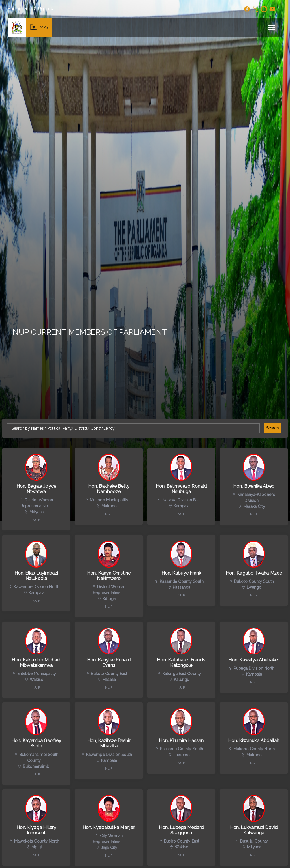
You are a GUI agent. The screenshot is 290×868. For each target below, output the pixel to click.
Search (272, 428)
